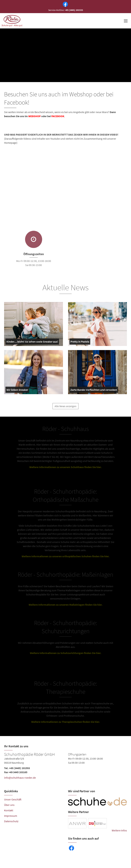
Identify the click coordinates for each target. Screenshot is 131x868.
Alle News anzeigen (65, 409)
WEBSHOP (35, 116)
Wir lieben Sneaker (17, 390)
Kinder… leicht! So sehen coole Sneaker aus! (32, 342)
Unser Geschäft (13, 799)
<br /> (52, 174)
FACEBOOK (58, 116)
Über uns (9, 805)
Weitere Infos (119, 830)
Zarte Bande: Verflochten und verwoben (94, 390)
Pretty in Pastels (80, 342)
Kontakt (9, 810)
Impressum (11, 816)
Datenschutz (11, 821)
